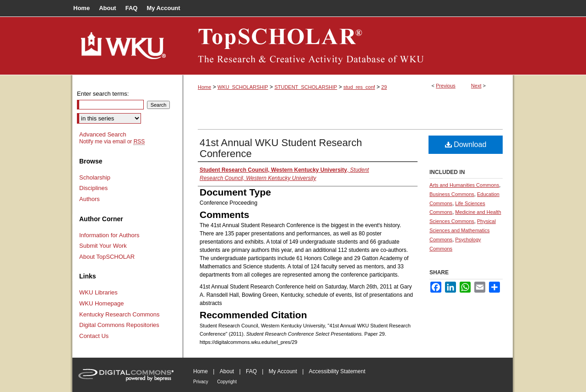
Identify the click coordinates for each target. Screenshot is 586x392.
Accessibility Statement (337, 371)
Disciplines (93, 188)
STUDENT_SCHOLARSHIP (306, 87)
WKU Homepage (102, 303)
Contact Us (94, 336)
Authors (90, 199)
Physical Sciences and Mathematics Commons (463, 230)
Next (476, 86)
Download (466, 144)
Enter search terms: (103, 94)
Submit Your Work (103, 246)
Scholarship (95, 177)
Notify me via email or (112, 142)
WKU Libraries (98, 292)
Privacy (201, 382)
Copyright (227, 382)
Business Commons (452, 194)
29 (384, 87)
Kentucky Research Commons (119, 314)
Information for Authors (109, 235)
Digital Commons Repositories (119, 325)
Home (204, 87)
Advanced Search (103, 134)
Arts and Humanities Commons (464, 185)
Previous (446, 86)
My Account (283, 371)
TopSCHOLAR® (348, 46)
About (227, 371)
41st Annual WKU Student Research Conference (281, 148)
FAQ (251, 371)
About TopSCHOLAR (107, 257)
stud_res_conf (359, 87)
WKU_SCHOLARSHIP (243, 87)
